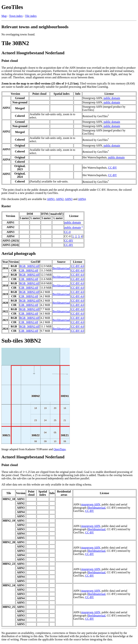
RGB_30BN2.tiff (29, 266)
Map (4, 16)
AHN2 (60, 199)
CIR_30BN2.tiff (29, 270)
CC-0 (67, 232)
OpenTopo (60, 449)
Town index (16, 16)
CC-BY (113, 168)
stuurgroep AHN (91, 504)
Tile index (31, 16)
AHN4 (82, 199)
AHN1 (51, 199)
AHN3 (69, 199)
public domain (112, 98)
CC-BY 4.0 (77, 266)
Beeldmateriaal (61, 268)
